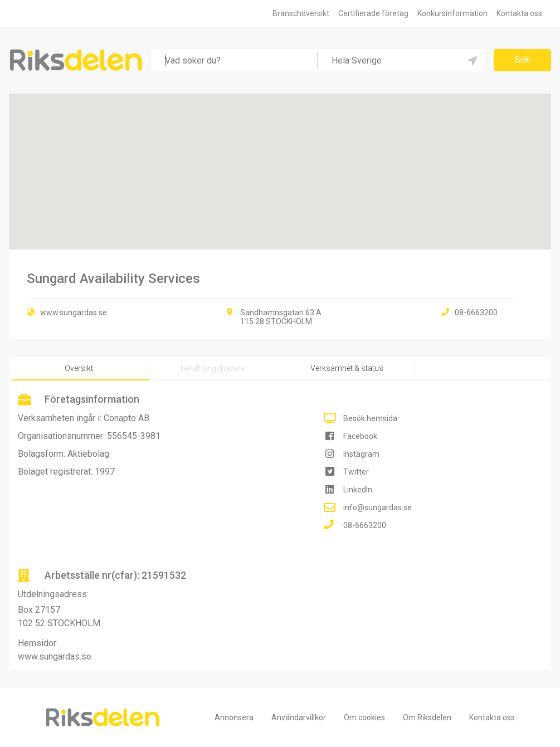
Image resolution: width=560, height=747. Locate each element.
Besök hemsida (370, 418)
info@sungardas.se (378, 507)
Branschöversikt (301, 13)
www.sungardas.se (74, 313)
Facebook (360, 436)
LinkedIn (358, 490)
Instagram (361, 454)
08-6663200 (365, 525)
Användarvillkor (299, 717)
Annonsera (234, 717)
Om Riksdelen (427, 717)
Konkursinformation (452, 13)
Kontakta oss (519, 13)
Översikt (79, 368)
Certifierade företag (373, 13)
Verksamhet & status (347, 368)
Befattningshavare (213, 368)
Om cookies (364, 717)
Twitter (356, 472)
